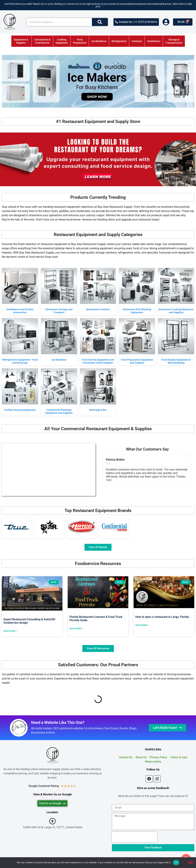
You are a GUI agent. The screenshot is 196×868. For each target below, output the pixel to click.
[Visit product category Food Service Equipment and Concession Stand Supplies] (98, 342)
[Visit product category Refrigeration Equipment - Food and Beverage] (20, 342)
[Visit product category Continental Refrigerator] (114, 527)
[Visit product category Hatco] (82, 527)
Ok (176, 862)
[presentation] (134, 837)
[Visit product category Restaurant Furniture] (98, 290)
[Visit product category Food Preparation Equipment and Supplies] (137, 342)
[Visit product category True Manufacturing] (17, 527)
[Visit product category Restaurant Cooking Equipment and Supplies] (176, 292)
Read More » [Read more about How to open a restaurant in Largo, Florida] (142, 625)
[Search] (100, 22)
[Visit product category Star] (49, 527)
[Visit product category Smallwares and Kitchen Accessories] (20, 292)
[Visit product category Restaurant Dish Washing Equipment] (137, 292)
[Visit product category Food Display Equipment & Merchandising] (176, 342)
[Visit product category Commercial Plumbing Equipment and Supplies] (59, 392)
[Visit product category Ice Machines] (59, 340)
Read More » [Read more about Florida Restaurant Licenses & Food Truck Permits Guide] (76, 629)
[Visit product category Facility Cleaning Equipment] (20, 391)
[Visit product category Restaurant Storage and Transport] (59, 292)
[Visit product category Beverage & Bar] (98, 391)
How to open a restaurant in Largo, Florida (162, 617)
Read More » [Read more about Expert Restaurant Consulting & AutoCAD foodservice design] (10, 631)
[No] (190, 862)
